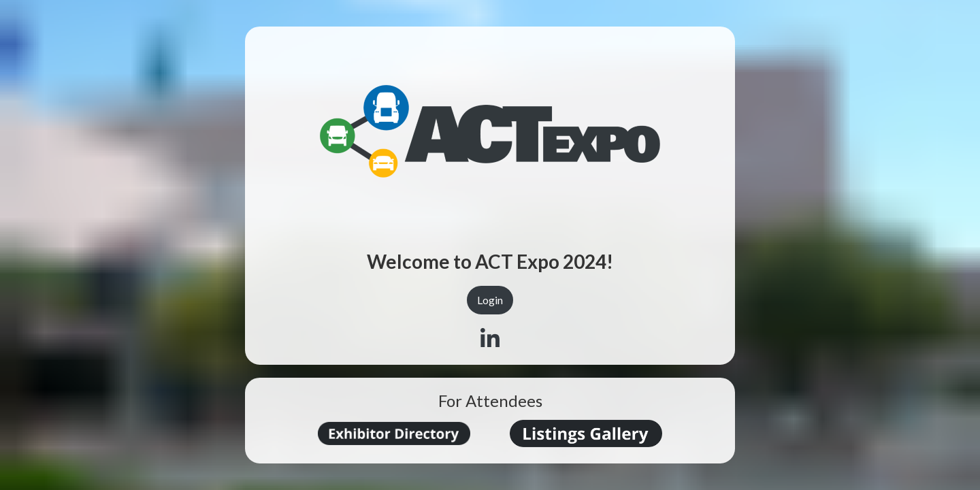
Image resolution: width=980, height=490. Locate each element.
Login (490, 300)
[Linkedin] (490, 339)
